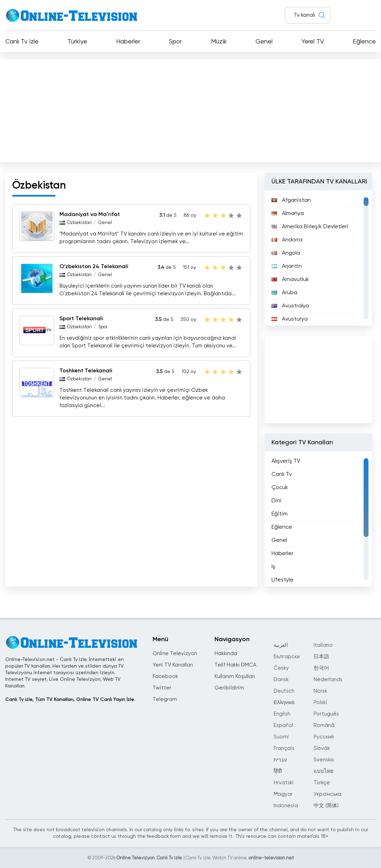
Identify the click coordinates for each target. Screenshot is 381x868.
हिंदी (278, 771)
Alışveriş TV (286, 461)
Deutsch (284, 691)
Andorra (287, 240)
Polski (320, 702)
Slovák (322, 748)
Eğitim (279, 514)
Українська (327, 794)
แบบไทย (323, 771)
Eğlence (364, 42)
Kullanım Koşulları (235, 676)
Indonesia (286, 806)
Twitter (162, 688)
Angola (286, 253)
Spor (175, 42)
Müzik (219, 42)
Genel (264, 42)
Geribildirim (229, 688)
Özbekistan (79, 223)
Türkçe (322, 783)
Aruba (284, 293)
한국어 (321, 668)
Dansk (281, 680)
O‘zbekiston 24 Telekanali (94, 267)
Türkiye (77, 42)
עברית (280, 760)
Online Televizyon (175, 654)
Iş (273, 567)
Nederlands (328, 680)
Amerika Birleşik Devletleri (310, 227)
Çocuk (280, 488)
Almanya (288, 214)
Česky (281, 668)
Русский (324, 737)
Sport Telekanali (81, 319)
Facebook (165, 676)
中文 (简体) (326, 806)
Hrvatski (284, 783)
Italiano (323, 645)
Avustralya (290, 306)
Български (287, 657)
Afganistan (291, 200)
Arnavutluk (290, 280)
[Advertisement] (190, 109)
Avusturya (290, 319)
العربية (281, 645)
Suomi (281, 737)
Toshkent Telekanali (86, 371)
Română (324, 725)
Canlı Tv (282, 474)
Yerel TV (313, 42)
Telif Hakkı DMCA (235, 665)
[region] (318, 258)
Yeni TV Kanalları (173, 665)
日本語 (321, 657)
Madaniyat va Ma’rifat (90, 215)
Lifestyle (282, 580)
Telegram (165, 699)
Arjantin (287, 266)
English (282, 714)
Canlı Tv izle (22, 42)
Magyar (283, 794)
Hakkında (226, 654)
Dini (277, 501)
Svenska (324, 760)
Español (283, 725)
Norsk (320, 691)
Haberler (128, 42)
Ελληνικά (284, 702)
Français (284, 748)
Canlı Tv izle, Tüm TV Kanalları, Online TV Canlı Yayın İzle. (70, 700)
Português (326, 714)
